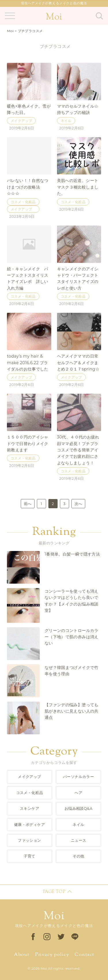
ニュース (79, 840)
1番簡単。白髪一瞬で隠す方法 (72, 554)
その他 (78, 856)
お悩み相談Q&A (78, 808)
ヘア (78, 793)
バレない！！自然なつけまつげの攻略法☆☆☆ (28, 187)
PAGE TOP (54, 892)
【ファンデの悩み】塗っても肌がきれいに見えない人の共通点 (72, 711)
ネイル (66, 121)
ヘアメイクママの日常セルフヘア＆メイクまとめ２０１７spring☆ (78, 363)
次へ (78, 504)
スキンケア (30, 808)
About (22, 955)
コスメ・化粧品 (23, 202)
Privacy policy (52, 955)
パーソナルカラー (78, 777)
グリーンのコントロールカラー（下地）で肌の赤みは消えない (72, 637)
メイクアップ (21, 121)
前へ (28, 504)
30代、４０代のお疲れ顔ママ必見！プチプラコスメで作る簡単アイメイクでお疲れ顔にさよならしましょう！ (78, 450)
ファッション (29, 840)
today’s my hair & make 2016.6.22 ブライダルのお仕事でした (28, 363)
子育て (29, 856)
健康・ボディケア (30, 824)
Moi (54, 17)
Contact (84, 955)
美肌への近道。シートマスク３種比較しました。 (78, 187)
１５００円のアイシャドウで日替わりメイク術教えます (28, 444)
